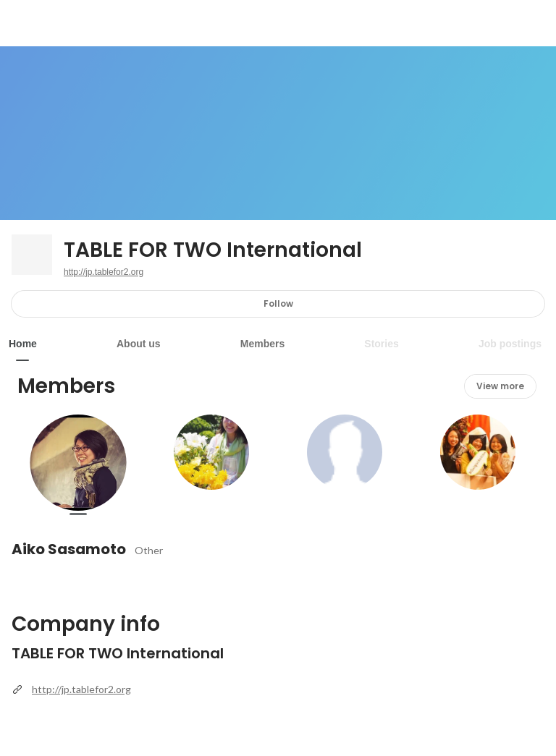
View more (500, 386)
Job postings (510, 344)
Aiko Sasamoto (69, 549)
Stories (381, 344)
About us (139, 344)
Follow (278, 303)
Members (262, 344)
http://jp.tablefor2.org (104, 272)
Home (23, 344)
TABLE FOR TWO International (213, 250)
